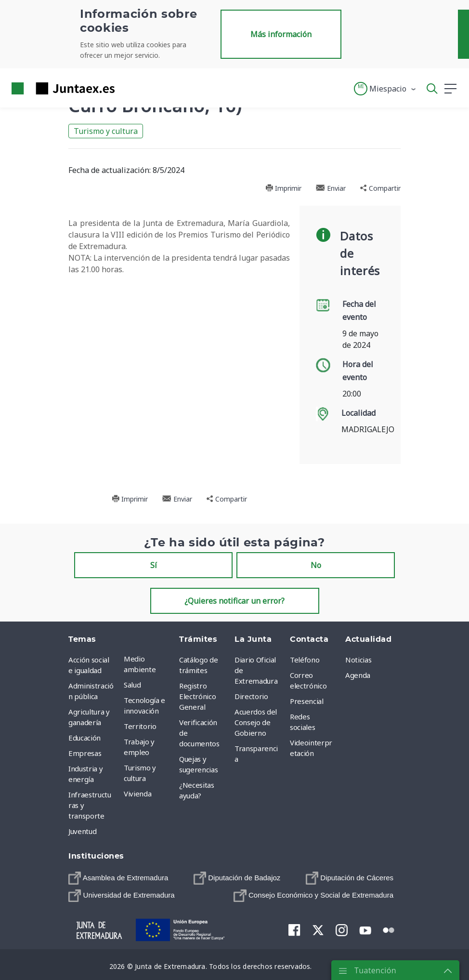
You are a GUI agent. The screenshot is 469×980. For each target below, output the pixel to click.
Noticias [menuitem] (358, 660)
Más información (281, 34)
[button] (385, 89)
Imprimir (283, 188)
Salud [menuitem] (132, 685)
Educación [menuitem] (85, 738)
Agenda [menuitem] (358, 675)
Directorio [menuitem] (251, 696)
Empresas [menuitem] (85, 753)
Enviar (331, 188)
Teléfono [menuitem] (305, 660)
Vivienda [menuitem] (137, 794)
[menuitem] (118, 878)
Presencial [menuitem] (307, 701)
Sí (154, 565)
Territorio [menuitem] (140, 726)
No (316, 565)
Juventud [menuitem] (82, 831)
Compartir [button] (380, 188)
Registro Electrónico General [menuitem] (197, 696)
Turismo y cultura (106, 131)
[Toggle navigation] (128, 88)
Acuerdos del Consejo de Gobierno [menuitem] (256, 722)
